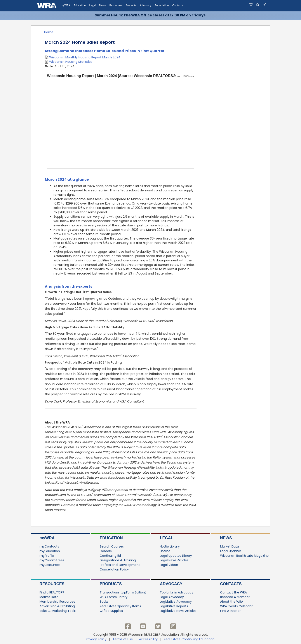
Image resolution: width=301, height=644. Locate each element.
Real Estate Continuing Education (190, 639)
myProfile (47, 556)
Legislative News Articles (178, 611)
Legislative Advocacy (176, 602)
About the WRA (232, 602)
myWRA (47, 538)
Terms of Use (123, 639)
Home (49, 32)
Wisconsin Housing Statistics (71, 62)
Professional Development (120, 565)
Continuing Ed (110, 556)
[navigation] (150, 5)
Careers (106, 551)
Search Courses (112, 547)
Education (111, 538)
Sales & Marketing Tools (58, 611)
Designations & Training (118, 560)
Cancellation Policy (114, 570)
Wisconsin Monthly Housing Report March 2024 (85, 57)
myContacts (49, 547)
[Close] (296, 16)
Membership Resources (57, 602)
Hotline (165, 551)
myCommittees (52, 560)
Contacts (231, 584)
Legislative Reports (174, 606)
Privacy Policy (96, 639)
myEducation (50, 551)
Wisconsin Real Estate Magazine (244, 556)
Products (111, 584)
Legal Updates (231, 551)
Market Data (230, 547)
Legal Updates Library (176, 556)
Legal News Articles (174, 560)
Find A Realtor (230, 611)
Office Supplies (111, 611)
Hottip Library (170, 547)
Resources (52, 584)
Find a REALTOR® (52, 593)
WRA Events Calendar (236, 606)
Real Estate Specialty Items (120, 606)
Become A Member (235, 597)
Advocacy (171, 584)
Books (104, 602)
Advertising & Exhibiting (57, 606)
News (226, 538)
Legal (166, 538)
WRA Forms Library (114, 597)
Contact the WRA (233, 593)
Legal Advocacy (172, 597)
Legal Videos (169, 565)
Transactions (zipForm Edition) (123, 593)
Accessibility (148, 639)
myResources (50, 565)
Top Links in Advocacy (177, 593)
